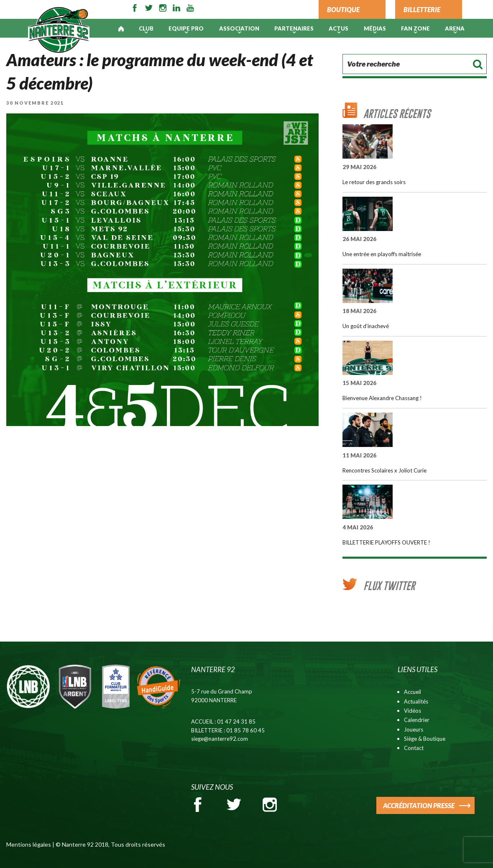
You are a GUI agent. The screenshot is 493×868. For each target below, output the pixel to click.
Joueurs (414, 729)
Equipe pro (186, 28)
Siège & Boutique (425, 739)
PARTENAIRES (294, 28)
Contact (414, 748)
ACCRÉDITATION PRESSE (419, 805)
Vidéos (413, 711)
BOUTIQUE (343, 9)
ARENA (455, 28)
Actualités (416, 701)
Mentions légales (29, 844)
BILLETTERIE (422, 9)
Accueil (413, 692)
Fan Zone (415, 28)
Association (239, 28)
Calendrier (417, 720)
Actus (338, 28)
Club (146, 28)
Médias (375, 28)
